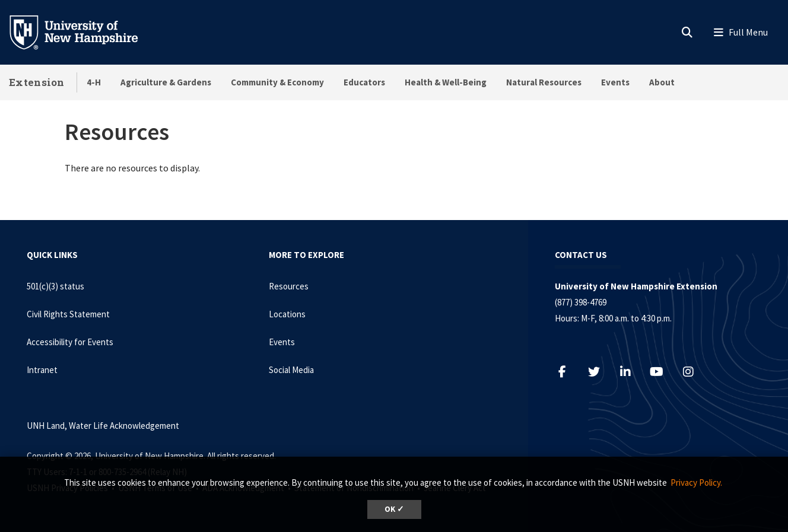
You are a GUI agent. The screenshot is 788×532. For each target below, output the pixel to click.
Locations (287, 314)
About (662, 82)
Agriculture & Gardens (166, 82)
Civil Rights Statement (68, 314)
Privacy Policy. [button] (696, 482)
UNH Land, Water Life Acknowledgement (103, 426)
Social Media (291, 370)
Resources (289, 286)
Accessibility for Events (70, 342)
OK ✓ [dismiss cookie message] (394, 509)
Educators (364, 82)
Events (615, 82)
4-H (94, 82)
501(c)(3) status (55, 286)
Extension (37, 82)
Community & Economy (277, 82)
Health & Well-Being (446, 82)
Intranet (42, 370)
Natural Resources (544, 82)
